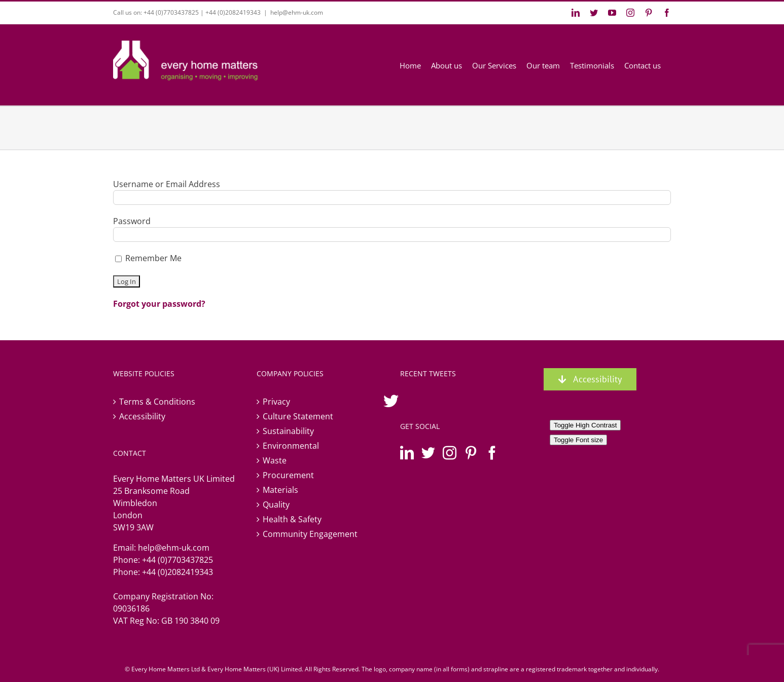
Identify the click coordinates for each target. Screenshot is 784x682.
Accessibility (142, 416)
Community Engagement (310, 534)
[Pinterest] (471, 453)
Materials (280, 490)
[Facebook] (492, 453)
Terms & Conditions (157, 402)
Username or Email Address (167, 184)
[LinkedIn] (407, 453)
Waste (275, 460)
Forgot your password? (159, 304)
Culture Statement (298, 416)
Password (132, 221)
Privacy (276, 402)
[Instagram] (450, 453)
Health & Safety (292, 519)
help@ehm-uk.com (297, 12)
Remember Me (148, 258)
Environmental (291, 446)
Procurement (288, 475)
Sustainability (288, 431)
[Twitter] (428, 453)
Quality (276, 505)
